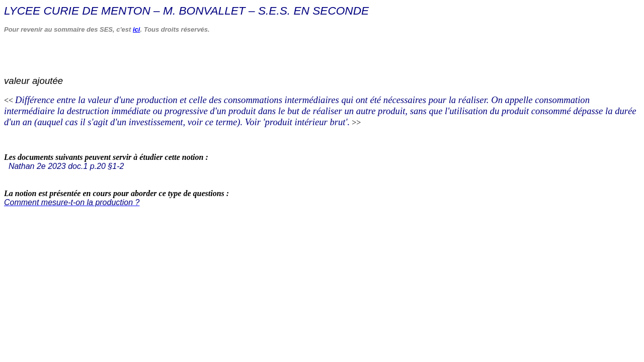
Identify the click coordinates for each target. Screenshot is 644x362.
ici (136, 29)
